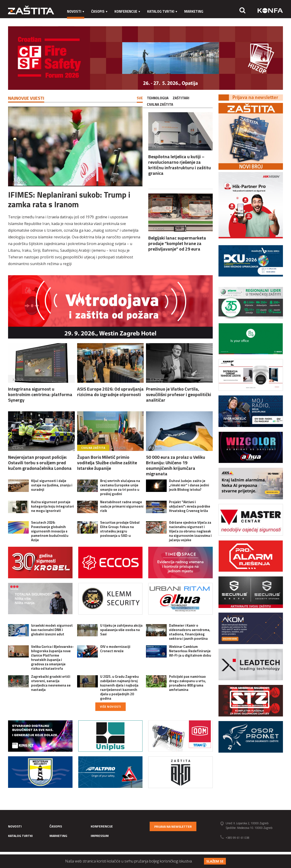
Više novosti (111, 707)
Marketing (194, 11)
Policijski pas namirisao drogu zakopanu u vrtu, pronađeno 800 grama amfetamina (188, 683)
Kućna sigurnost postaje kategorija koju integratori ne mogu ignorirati (52, 506)
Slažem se (215, 861)
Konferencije (127, 11)
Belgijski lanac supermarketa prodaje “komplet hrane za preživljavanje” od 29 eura (177, 243)
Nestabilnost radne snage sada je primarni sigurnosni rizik (122, 506)
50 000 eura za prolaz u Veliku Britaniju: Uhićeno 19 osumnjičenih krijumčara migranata (176, 465)
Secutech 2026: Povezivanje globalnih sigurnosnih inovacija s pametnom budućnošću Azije (50, 531)
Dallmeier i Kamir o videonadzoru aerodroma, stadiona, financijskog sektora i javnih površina (190, 632)
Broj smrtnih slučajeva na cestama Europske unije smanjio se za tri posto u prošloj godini (120, 487)
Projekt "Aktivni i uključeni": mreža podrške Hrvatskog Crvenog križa (190, 506)
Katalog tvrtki (162, 11)
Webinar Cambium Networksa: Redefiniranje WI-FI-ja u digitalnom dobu (190, 651)
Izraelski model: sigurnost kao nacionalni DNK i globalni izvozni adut (52, 630)
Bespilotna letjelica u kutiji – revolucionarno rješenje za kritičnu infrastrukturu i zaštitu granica (180, 165)
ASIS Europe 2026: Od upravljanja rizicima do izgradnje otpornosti (110, 392)
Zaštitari (181, 98)
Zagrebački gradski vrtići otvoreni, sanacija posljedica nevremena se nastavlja (51, 683)
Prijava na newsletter (173, 826)
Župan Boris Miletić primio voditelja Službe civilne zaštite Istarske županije (107, 463)
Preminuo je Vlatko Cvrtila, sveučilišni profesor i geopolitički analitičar (179, 394)
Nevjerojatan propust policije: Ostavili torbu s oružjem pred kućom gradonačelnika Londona (40, 463)
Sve (140, 98)
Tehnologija (158, 98)
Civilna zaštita (160, 104)
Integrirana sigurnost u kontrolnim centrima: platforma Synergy (40, 394)
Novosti (76, 11)
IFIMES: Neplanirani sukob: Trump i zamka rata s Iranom (69, 199)
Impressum (77, 21)
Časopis (99, 11)
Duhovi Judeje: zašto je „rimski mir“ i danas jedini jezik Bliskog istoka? (189, 485)
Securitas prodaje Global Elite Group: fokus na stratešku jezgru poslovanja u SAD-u (120, 529)
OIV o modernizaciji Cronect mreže (115, 649)
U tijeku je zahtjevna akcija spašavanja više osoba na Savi (121, 630)
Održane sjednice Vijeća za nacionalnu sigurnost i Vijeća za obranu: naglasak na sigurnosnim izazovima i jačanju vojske (190, 531)
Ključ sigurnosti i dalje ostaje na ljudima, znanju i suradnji (52, 485)
